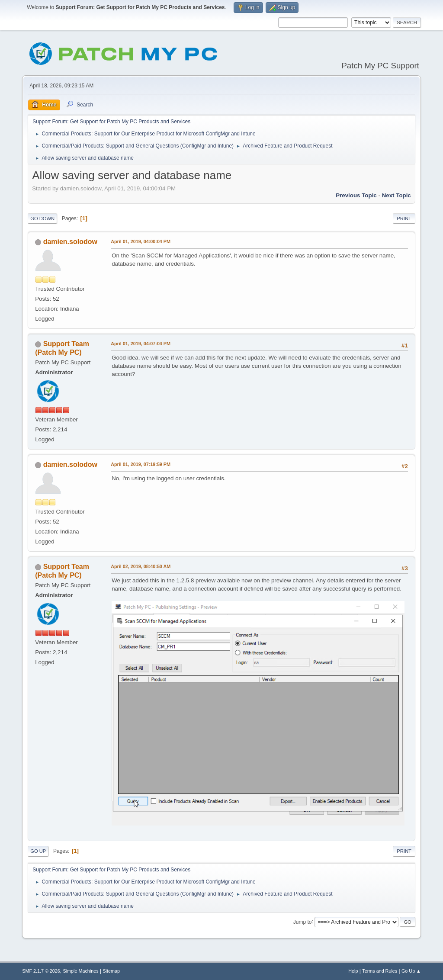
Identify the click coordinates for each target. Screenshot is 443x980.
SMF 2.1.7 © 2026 (41, 971)
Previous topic (356, 195)
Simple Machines (81, 971)
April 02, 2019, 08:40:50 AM (141, 566)
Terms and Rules (380, 971)
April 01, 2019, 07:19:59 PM (141, 464)
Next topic (396, 195)
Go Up (38, 851)
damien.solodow (70, 242)
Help (353, 971)
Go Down (42, 218)
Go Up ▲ (411, 971)
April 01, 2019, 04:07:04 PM (141, 344)
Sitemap (111, 971)
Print (404, 218)
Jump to (303, 922)
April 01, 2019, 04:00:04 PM (141, 241)
